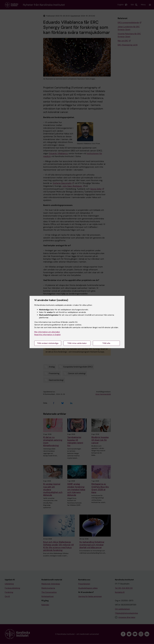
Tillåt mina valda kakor (77, 343)
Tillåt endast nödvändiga (48, 343)
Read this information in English (47, 335)
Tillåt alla (106, 343)
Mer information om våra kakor (47, 332)
